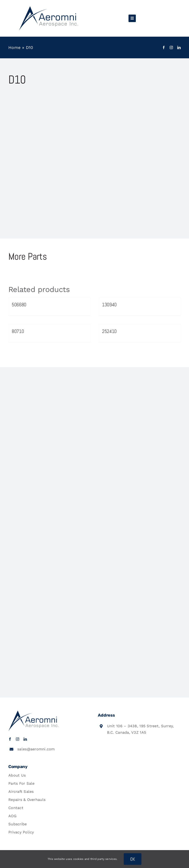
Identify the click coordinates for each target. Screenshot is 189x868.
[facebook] (164, 47)
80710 (18, 331)
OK (133, 859)
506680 (19, 305)
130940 (109, 305)
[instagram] (171, 47)
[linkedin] (179, 47)
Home (14, 47)
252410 (109, 331)
